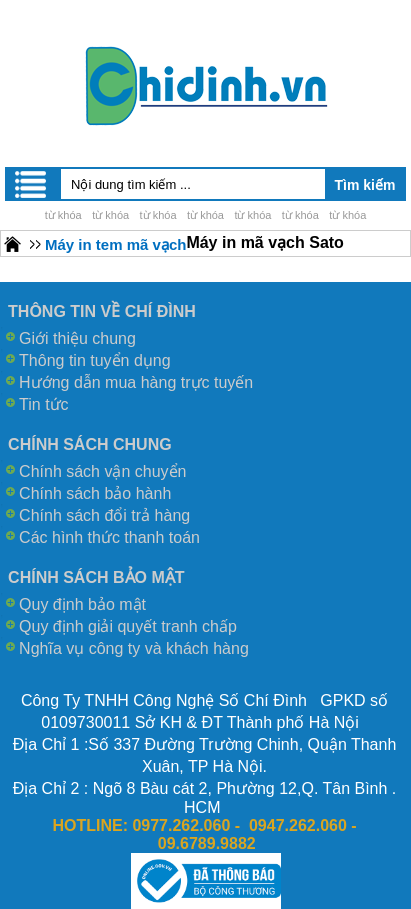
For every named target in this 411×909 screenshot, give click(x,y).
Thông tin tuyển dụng (95, 360)
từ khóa (63, 215)
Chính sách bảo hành (95, 493)
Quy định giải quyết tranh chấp (128, 626)
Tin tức (44, 404)
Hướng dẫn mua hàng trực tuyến (136, 382)
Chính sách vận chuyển (102, 471)
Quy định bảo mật (82, 604)
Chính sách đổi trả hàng (104, 515)
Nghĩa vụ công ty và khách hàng (134, 648)
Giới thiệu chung (77, 338)
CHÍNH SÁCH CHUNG (90, 444)
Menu (32, 184)
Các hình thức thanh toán (109, 537)
